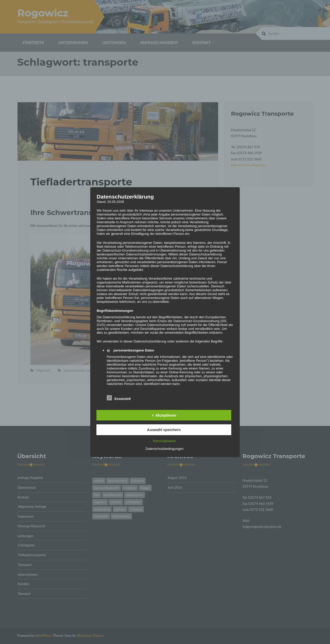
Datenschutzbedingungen (164, 449)
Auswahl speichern (164, 430)
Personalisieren (164, 441)
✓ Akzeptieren (164, 415)
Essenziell (119, 398)
